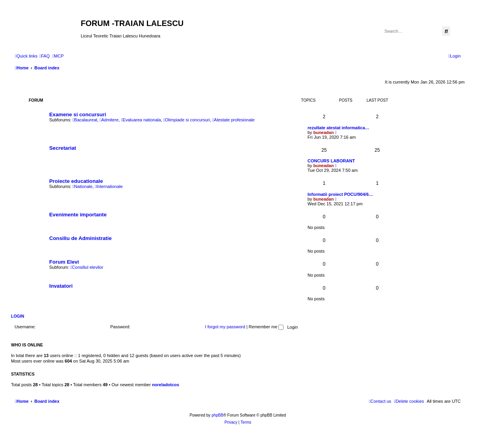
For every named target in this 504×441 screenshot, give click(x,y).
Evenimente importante (78, 215)
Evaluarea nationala (141, 120)
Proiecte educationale (76, 181)
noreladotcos (166, 385)
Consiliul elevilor (87, 267)
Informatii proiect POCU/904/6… (340, 194)
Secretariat (63, 148)
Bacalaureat (85, 120)
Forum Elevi (64, 262)
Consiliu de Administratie (81, 238)
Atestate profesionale (233, 120)
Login (18, 316)
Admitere (109, 120)
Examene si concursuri (78, 114)
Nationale (82, 186)
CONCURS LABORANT (331, 161)
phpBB (217, 415)
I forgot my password (225, 327)
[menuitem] (44, 56)
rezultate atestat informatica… (338, 128)
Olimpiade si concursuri (187, 120)
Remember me (266, 327)
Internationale (109, 186)
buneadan (324, 132)
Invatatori (61, 286)
